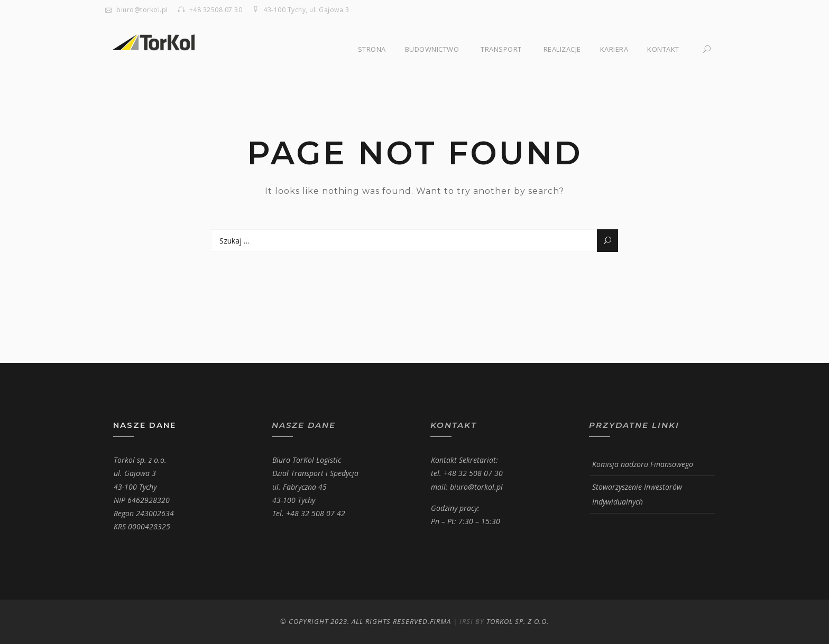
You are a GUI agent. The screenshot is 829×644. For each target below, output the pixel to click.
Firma (440, 621)
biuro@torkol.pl (142, 10)
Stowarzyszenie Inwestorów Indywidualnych (637, 494)
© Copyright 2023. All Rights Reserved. (355, 621)
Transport (501, 49)
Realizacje (562, 49)
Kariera (614, 49)
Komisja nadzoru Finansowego (643, 464)
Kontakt (663, 49)
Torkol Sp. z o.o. (518, 621)
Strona (372, 49)
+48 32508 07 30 (216, 10)
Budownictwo (432, 49)
